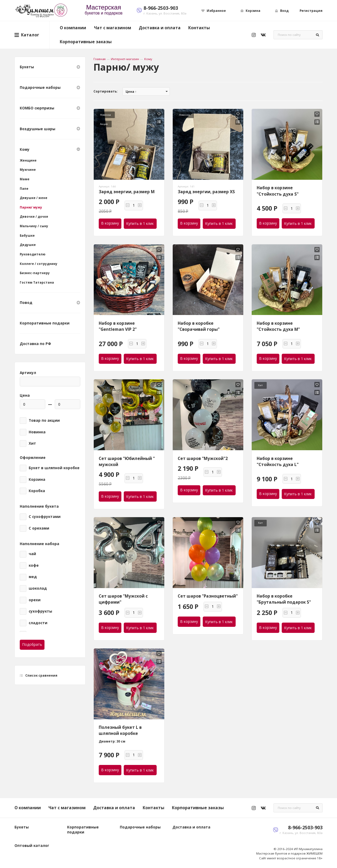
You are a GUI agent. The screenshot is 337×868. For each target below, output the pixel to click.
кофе (34, 565)
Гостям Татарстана (37, 282)
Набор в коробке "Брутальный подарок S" (284, 599)
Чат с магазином (113, 28)
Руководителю (33, 254)
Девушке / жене (34, 198)
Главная (100, 59)
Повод (50, 303)
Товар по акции (44, 420)
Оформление (33, 458)
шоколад (38, 588)
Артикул (28, 373)
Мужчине (28, 170)
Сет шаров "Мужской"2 (203, 458)
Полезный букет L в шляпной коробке (120, 730)
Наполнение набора (39, 544)
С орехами (39, 528)
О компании (73, 28)
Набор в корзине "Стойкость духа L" (278, 461)
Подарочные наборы (50, 88)
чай (32, 554)
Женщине (28, 160)
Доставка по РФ (35, 344)
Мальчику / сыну (34, 226)
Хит (32, 443)
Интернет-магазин (125, 59)
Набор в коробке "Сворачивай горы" (199, 326)
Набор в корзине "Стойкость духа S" (278, 191)
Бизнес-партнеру (35, 273)
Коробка (37, 491)
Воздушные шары (50, 129)
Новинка (37, 432)
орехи (35, 600)
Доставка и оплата (160, 28)
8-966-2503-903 (161, 8)
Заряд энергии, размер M (127, 192)
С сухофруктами (45, 517)
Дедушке (28, 245)
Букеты (50, 67)
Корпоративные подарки (45, 323)
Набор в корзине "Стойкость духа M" (278, 326)
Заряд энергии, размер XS (206, 192)
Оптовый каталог (32, 846)
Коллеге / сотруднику (39, 264)
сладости (38, 623)
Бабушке (27, 236)
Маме (25, 179)
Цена (25, 395)
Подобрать (32, 644)
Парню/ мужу (31, 207)
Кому (148, 59)
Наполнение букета (39, 506)
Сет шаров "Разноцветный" (208, 596)
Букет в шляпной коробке (54, 468)
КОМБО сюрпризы (50, 108)
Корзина (37, 479)
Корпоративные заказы (86, 42)
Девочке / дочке (34, 217)
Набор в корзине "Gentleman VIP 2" (118, 326)
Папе (24, 189)
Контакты (199, 28)
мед (33, 577)
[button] (128, 205)
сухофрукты (40, 611)
